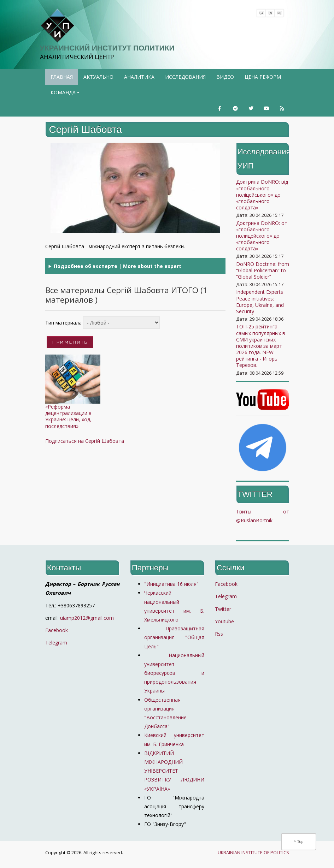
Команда (66, 95)
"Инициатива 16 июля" (171, 584)
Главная (62, 77)
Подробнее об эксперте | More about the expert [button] (118, 266)
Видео (225, 77)
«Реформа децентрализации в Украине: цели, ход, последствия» (68, 416)
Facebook (57, 630)
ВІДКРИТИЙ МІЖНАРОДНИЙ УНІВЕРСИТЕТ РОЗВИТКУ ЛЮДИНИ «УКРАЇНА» (174, 771)
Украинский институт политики (107, 48)
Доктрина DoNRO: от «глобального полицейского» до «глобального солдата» (262, 236)
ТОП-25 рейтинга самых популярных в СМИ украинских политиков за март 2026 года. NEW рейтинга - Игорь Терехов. (261, 346)
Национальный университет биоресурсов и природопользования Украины (174, 673)
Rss (219, 634)
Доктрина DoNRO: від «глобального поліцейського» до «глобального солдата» (262, 195)
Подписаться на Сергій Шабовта (85, 441)
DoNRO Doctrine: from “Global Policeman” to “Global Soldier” (263, 270)
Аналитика (139, 77)
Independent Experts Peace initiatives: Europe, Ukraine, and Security (260, 302)
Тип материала (63, 323)
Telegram (56, 643)
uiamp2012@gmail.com (87, 618)
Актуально (98, 77)
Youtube (224, 621)
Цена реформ (263, 77)
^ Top (299, 842)
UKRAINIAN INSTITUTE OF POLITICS (253, 853)
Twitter (223, 609)
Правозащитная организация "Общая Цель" (174, 637)
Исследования (185, 77)
